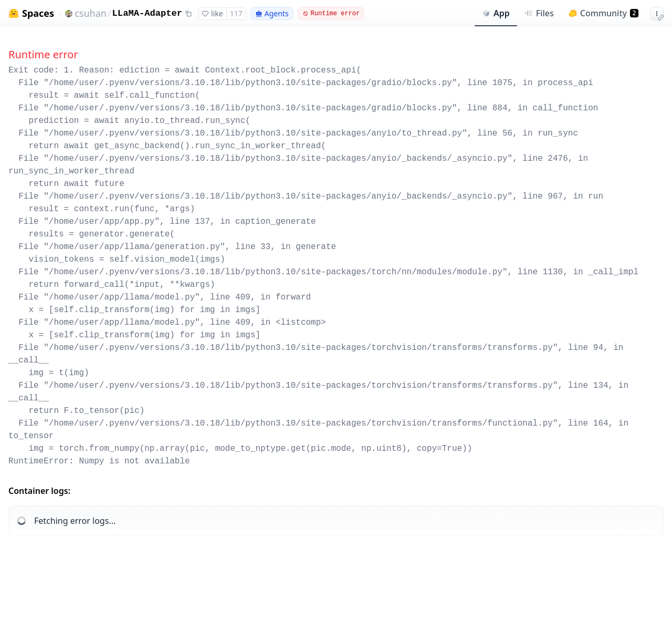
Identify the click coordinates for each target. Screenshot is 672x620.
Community (603, 13)
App (496, 13)
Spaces (38, 13)
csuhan (91, 13)
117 (236, 13)
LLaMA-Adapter (147, 13)
